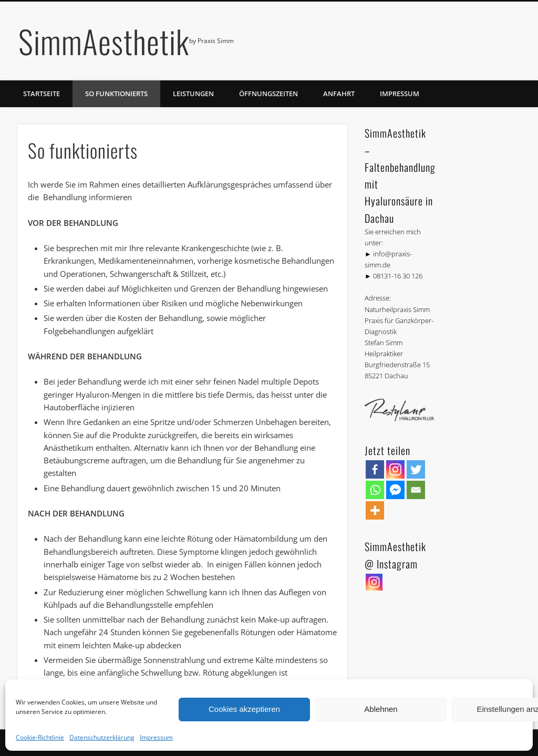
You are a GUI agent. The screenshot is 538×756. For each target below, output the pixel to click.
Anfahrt (339, 94)
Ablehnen (381, 709)
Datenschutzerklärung (102, 737)
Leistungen (193, 94)
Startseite (42, 94)
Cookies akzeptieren (244, 709)
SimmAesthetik (104, 41)
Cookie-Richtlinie (40, 737)
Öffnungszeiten (268, 94)
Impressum (156, 737)
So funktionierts (116, 94)
